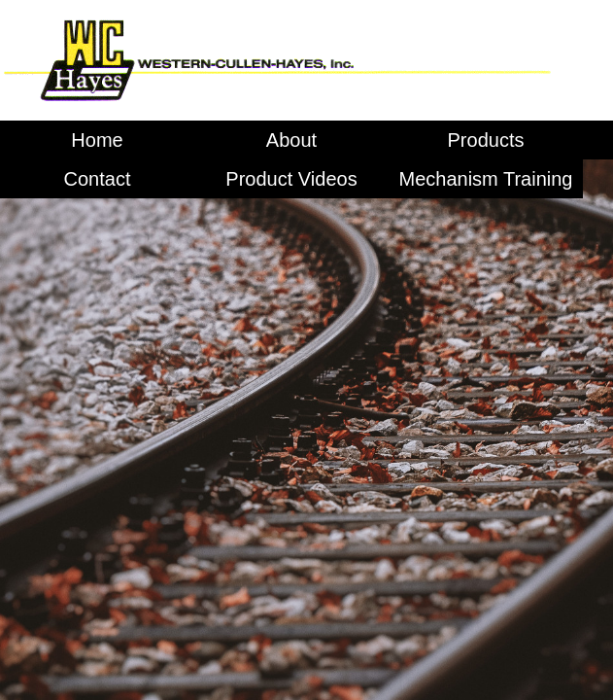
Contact (98, 179)
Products (486, 140)
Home (97, 140)
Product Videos (291, 179)
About (291, 140)
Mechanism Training (486, 179)
